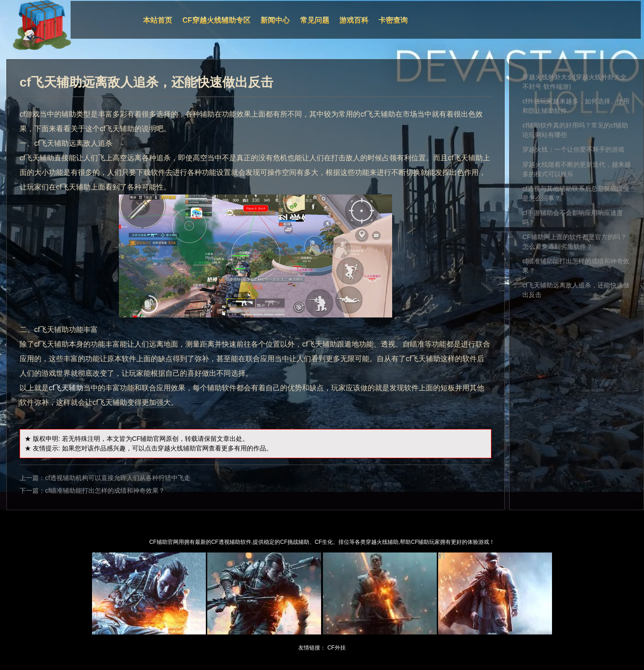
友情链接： (312, 648)
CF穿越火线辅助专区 (217, 20)
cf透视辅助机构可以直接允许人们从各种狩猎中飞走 (118, 478)
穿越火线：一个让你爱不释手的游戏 (573, 149)
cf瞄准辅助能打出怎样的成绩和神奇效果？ (105, 491)
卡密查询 (393, 20)
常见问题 (315, 20)
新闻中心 (275, 20)
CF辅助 (143, 439)
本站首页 (158, 20)
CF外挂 (337, 648)
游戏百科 (354, 20)
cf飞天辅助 (66, 388)
